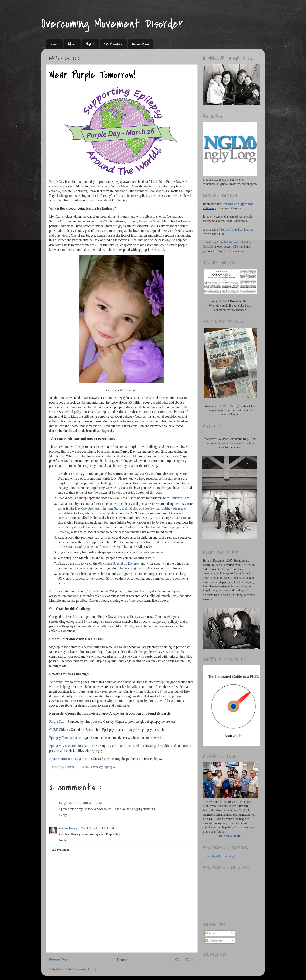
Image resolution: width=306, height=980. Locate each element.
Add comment (60, 850)
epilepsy (110, 767)
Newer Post (59, 960)
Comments (214, 941)
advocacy (97, 767)
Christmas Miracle (240, 443)
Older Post (184, 960)
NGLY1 (90, 44)
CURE (54, 730)
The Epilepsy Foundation (81, 527)
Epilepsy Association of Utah (69, 746)
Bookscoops (156, 191)
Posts (210, 933)
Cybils (110, 513)
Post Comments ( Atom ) (81, 969)
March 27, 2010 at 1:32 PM (97, 828)
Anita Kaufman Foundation (68, 759)
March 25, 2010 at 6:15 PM (85, 803)
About (72, 44)
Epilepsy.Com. (180, 498)
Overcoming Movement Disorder (112, 24)
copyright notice (69, 488)
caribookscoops (69, 828)
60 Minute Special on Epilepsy (119, 563)
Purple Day (57, 182)
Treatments (113, 44)
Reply (63, 815)
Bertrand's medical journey (237, 230)
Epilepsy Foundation (63, 738)
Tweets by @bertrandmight (220, 856)
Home (55, 44)
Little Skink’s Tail (70, 547)
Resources (141, 44)
